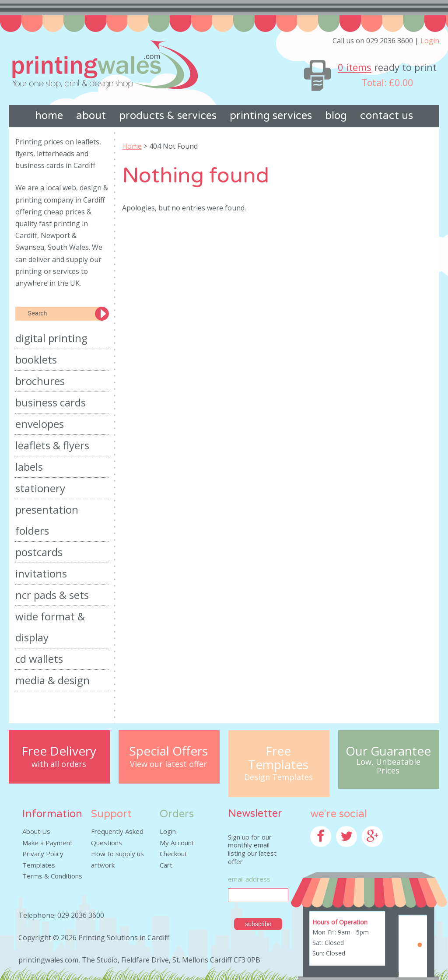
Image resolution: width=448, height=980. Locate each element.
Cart (166, 865)
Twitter (347, 852)
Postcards (39, 552)
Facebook (325, 852)
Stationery (40, 488)
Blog (336, 116)
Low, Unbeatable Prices (388, 766)
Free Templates (278, 758)
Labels (29, 467)
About (91, 116)
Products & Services (168, 116)
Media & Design (52, 680)
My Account (177, 843)
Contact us (387, 116)
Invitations (41, 573)
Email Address (249, 879)
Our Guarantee (388, 751)
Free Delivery (59, 751)
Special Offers (168, 751)
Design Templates (278, 777)
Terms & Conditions (52, 876)
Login (430, 41)
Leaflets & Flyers (52, 445)
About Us (36, 831)
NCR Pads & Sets (52, 595)
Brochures (40, 381)
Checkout (173, 854)
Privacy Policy (43, 854)
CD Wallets (39, 659)
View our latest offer (168, 764)
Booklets (36, 359)
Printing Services (271, 116)
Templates (39, 865)
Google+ (375, 852)
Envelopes (40, 424)
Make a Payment (47, 843)
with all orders (59, 764)
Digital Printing (51, 338)
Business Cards (51, 402)
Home (49, 116)
